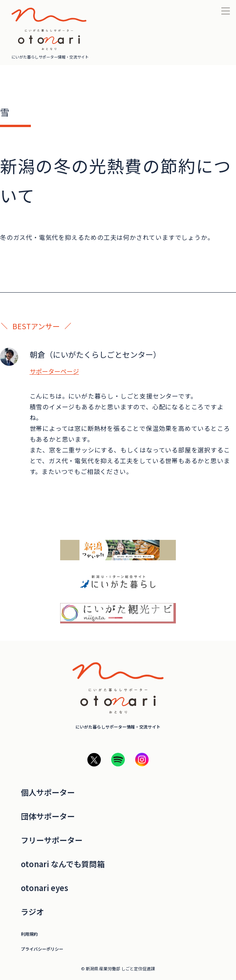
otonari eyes (45, 888)
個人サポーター (48, 792)
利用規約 (29, 934)
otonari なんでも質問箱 (63, 864)
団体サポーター (48, 816)
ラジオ (32, 912)
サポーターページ (54, 371)
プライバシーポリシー (42, 949)
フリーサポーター (52, 840)
